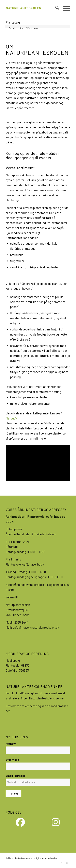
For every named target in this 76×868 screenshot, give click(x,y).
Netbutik (11, 418)
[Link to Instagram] (67, 863)
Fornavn (11, 744)
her (8, 711)
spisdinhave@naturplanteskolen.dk (36, 627)
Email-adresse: (16, 776)
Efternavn (12, 760)
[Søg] (55, 8)
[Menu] (65, 8)
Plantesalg (13, 22)
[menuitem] (55, 8)
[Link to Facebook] (61, 863)
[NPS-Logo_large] (32, 8)
